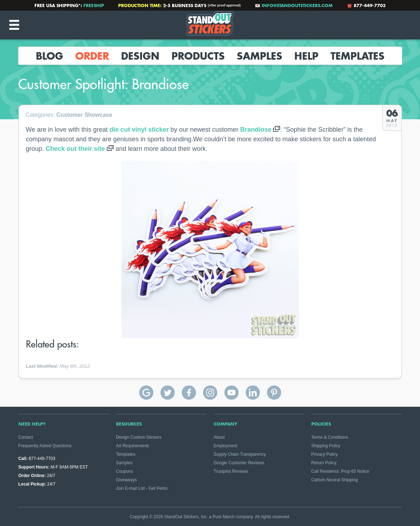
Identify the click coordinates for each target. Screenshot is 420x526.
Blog (50, 56)
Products (198, 56)
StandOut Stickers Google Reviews (146, 393)
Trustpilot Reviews (231, 471)
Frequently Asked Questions (45, 446)
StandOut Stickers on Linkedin (253, 393)
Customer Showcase (84, 115)
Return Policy (324, 463)
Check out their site (75, 149)
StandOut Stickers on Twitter (168, 393)
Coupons (125, 471)
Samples (260, 56)
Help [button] (306, 56)
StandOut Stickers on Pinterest (274, 393)
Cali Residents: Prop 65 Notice (340, 471)
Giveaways (127, 480)
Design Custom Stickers (139, 437)
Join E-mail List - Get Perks (142, 488)
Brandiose (256, 130)
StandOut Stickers (210, 25)
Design (140, 56)
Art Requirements (133, 446)
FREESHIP (94, 5)
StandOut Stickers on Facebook (189, 393)
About (219, 437)
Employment (226, 446)
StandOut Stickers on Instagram (210, 393)
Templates (358, 56)
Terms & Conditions (330, 437)
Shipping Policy (326, 446)
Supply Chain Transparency (240, 454)
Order (92, 56)
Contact (26, 437)
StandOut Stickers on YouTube (231, 393)
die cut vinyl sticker (139, 130)
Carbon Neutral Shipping (335, 480)
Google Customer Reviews (239, 463)
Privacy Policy (325, 454)
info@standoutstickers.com (297, 5)
